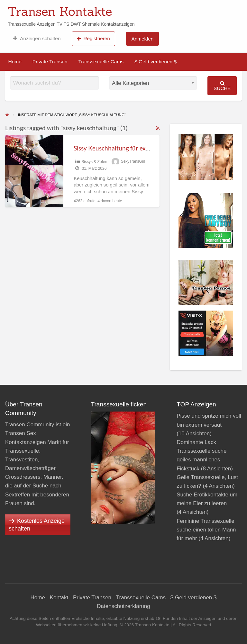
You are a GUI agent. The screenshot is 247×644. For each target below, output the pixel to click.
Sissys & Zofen (94, 162)
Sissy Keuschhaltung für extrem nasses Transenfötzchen (149, 148)
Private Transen (50, 62)
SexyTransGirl (133, 162)
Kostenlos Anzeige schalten (37, 525)
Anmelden (142, 39)
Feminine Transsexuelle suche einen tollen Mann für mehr (206, 530)
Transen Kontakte (60, 11)
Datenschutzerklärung (123, 606)
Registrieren (93, 39)
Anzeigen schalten (37, 39)
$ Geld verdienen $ (156, 62)
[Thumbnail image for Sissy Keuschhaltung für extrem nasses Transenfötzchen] (34, 171)
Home (15, 62)
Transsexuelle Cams (101, 62)
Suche (222, 86)
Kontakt (59, 598)
